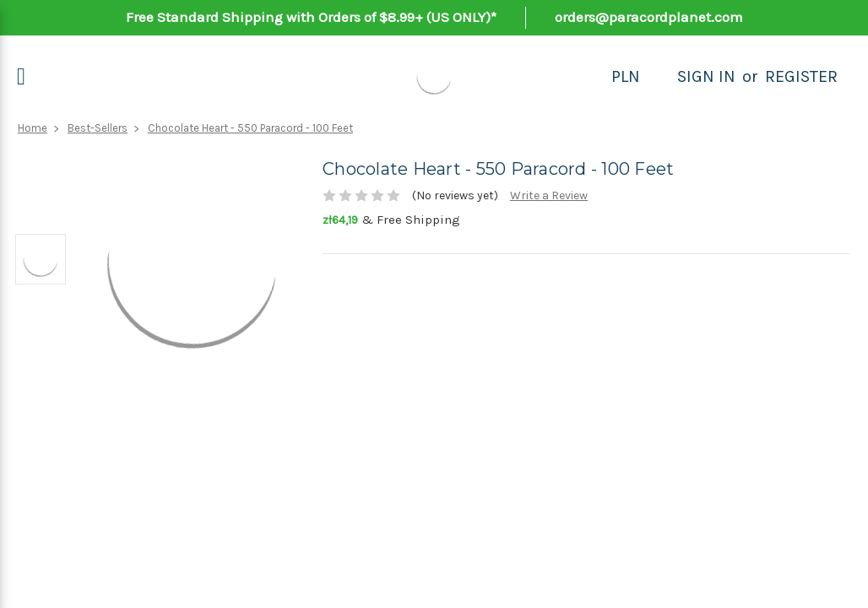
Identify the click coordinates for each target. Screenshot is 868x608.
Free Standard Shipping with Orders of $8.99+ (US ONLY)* (311, 17)
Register (801, 76)
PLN (626, 76)
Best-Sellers (98, 128)
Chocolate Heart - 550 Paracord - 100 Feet (250, 128)
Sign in (706, 76)
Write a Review (549, 195)
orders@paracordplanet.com (649, 17)
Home (33, 128)
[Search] (659, 77)
